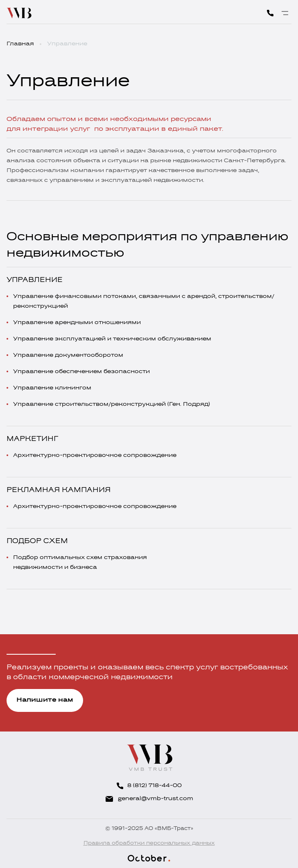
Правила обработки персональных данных (149, 843)
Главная (20, 44)
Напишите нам (45, 700)
